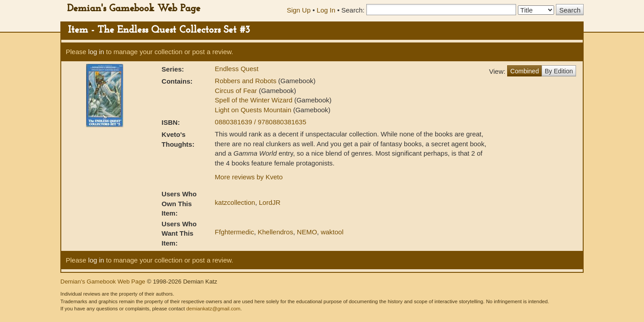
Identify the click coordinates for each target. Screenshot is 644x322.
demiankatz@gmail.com (213, 309)
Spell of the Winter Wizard (254, 100)
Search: (353, 10)
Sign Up (299, 10)
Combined (525, 71)
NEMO (307, 232)
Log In (326, 10)
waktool (332, 232)
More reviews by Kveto (249, 177)
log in (96, 52)
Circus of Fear (237, 91)
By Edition (559, 71)
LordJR (270, 202)
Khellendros (275, 232)
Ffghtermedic (234, 232)
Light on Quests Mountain (254, 110)
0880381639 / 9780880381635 (260, 122)
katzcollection (235, 202)
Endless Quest (237, 69)
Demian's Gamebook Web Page (134, 9)
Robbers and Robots (246, 81)
